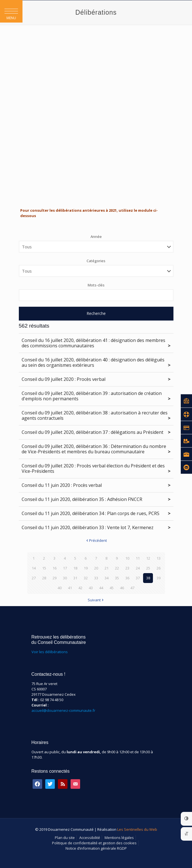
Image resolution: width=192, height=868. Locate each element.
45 (112, 588)
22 (117, 568)
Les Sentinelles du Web (137, 829)
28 (44, 578)
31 (75, 578)
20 (96, 568)
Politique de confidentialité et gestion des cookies (94, 843)
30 (65, 578)
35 (117, 578)
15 (44, 568)
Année (96, 237)
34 (107, 578)
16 (55, 568)
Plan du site (65, 838)
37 (138, 578)
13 (159, 558)
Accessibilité (90, 838)
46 (122, 588)
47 (132, 588)
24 (138, 568)
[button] (11, 11)
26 (159, 568)
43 (91, 588)
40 (60, 588)
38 (148, 578)
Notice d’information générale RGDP (96, 848)
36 (127, 578)
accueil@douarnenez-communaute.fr (63, 710)
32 (86, 578)
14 (34, 568)
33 (96, 578)
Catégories (96, 261)
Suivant (96, 600)
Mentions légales (119, 838)
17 (65, 568)
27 (34, 578)
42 (80, 588)
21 (107, 568)
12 (148, 558)
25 (148, 568)
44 (101, 588)
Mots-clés (96, 285)
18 (75, 568)
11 (138, 558)
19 (86, 568)
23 (127, 568)
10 (127, 558)
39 (159, 578)
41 (70, 588)
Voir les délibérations (50, 652)
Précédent (96, 540)
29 (55, 578)
